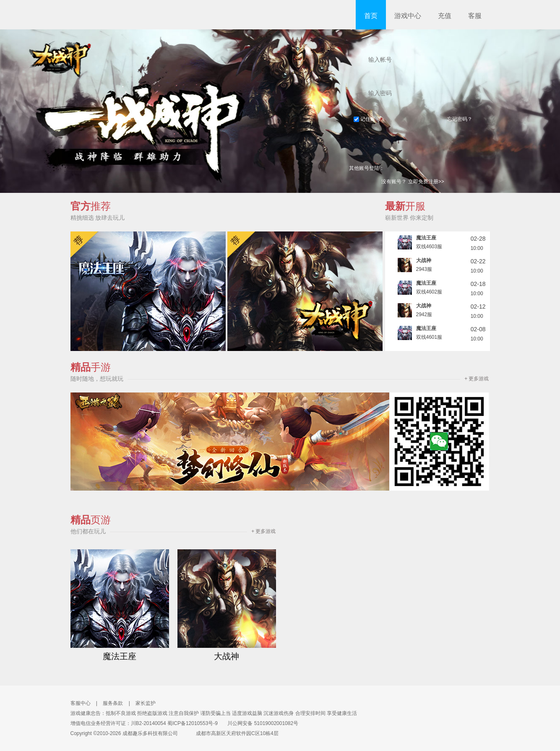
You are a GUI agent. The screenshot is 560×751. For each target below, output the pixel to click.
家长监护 (146, 703)
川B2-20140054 (148, 723)
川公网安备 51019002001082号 (259, 723)
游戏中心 (408, 16)
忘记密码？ (460, 119)
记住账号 (367, 119)
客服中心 (81, 703)
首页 (371, 16)
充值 (445, 16)
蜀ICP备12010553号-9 (193, 723)
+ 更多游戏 (477, 379)
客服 (475, 16)
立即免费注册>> (426, 182)
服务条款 (113, 703)
